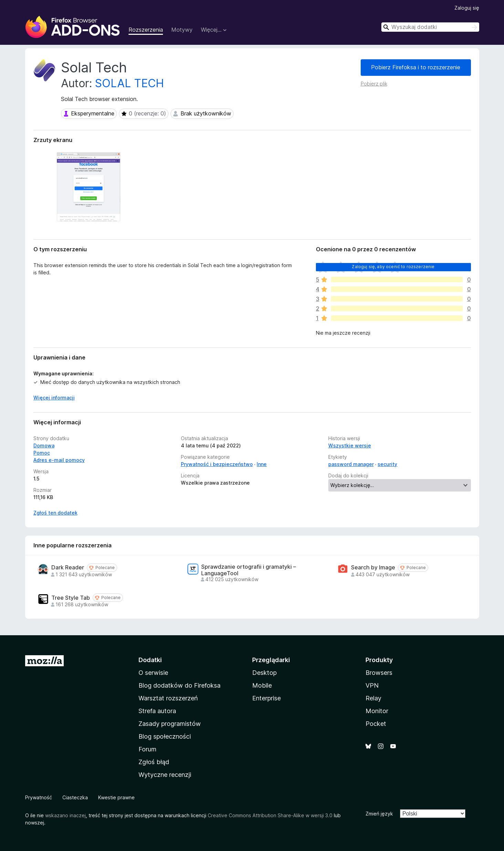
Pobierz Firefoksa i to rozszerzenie (416, 67)
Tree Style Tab (71, 598)
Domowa (44, 445)
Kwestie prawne (116, 797)
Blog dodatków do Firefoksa (179, 685)
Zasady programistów (170, 724)
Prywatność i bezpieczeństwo (217, 464)
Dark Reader (68, 568)
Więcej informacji (54, 398)
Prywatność (39, 797)
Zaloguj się (467, 8)
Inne (262, 464)
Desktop (264, 673)
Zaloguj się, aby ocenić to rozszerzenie (393, 267)
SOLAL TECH (130, 83)
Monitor (377, 711)
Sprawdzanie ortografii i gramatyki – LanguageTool (249, 570)
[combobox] (430, 27)
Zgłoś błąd (154, 762)
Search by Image (373, 568)
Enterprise (266, 698)
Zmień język (379, 814)
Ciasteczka (75, 797)
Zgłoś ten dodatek (55, 513)
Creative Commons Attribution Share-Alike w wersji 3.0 (270, 815)
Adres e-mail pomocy (59, 460)
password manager (351, 464)
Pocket (376, 724)
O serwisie (153, 673)
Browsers (379, 673)
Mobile (262, 685)
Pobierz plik (374, 84)
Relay (373, 698)
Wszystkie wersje (350, 445)
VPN (372, 685)
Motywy (182, 30)
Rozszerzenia (146, 30)
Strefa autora (157, 711)
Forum (147, 749)
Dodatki (150, 660)
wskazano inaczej (65, 815)
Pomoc (42, 453)
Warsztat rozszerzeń (168, 698)
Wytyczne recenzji (165, 775)
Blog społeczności (165, 736)
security (387, 464)
